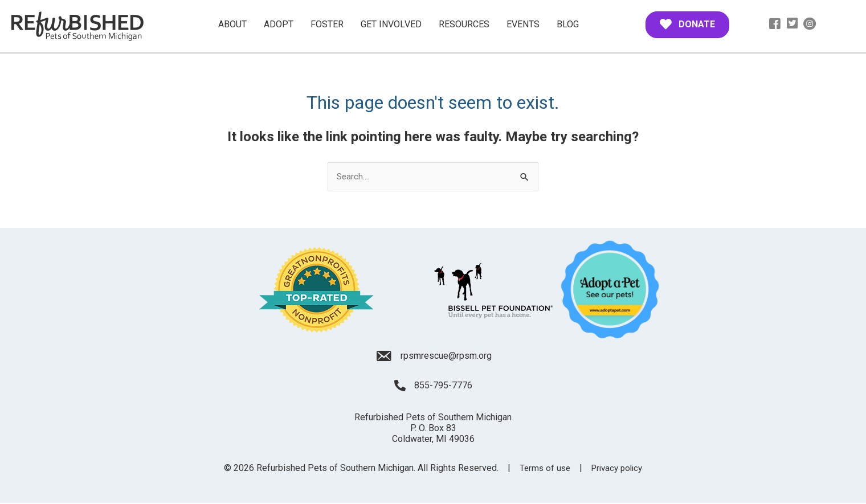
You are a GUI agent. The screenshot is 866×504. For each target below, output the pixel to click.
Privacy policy (618, 468)
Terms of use (543, 468)
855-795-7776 (443, 386)
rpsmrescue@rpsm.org (446, 356)
